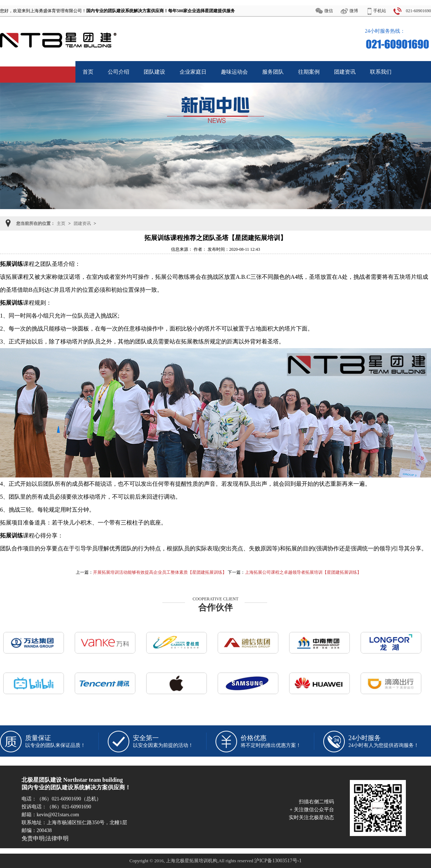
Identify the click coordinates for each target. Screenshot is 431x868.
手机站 (380, 11)
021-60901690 (418, 11)
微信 (329, 11)
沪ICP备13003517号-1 (278, 861)
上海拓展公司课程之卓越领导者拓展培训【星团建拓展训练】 (303, 572)
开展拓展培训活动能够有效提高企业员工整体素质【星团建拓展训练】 (160, 572)
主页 (61, 223)
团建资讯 (82, 223)
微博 (354, 11)
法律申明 (57, 838)
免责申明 (33, 838)
